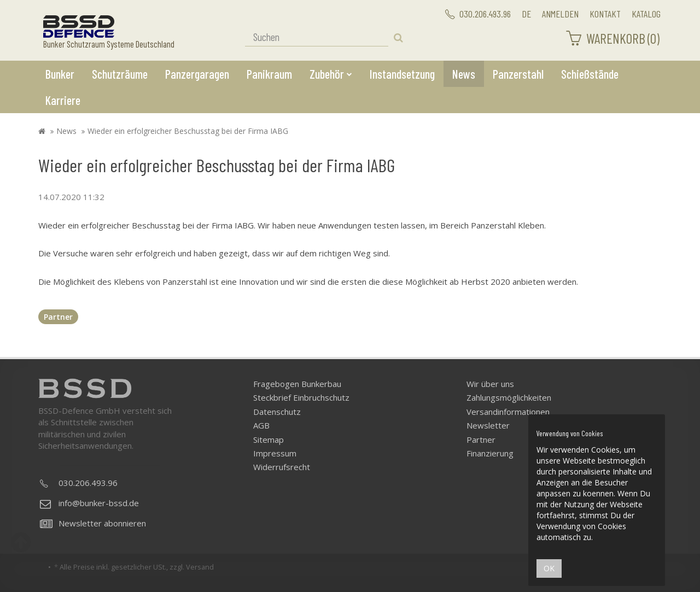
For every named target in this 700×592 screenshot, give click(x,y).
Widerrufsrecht (282, 467)
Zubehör (331, 74)
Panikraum (269, 74)
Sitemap (269, 439)
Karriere (63, 100)
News (464, 74)
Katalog (646, 14)
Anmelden (560, 14)
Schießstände (590, 74)
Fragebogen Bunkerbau (297, 384)
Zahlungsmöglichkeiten (509, 397)
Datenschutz (277, 412)
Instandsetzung (402, 74)
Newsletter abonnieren (93, 523)
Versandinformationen (508, 412)
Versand (200, 567)
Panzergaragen (197, 74)
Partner (58, 317)
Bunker (60, 74)
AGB (261, 425)
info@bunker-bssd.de (89, 503)
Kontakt (605, 14)
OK (549, 568)
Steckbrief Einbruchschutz (301, 397)
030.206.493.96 (478, 14)
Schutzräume (120, 74)
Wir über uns (490, 384)
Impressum (275, 453)
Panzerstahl (518, 74)
